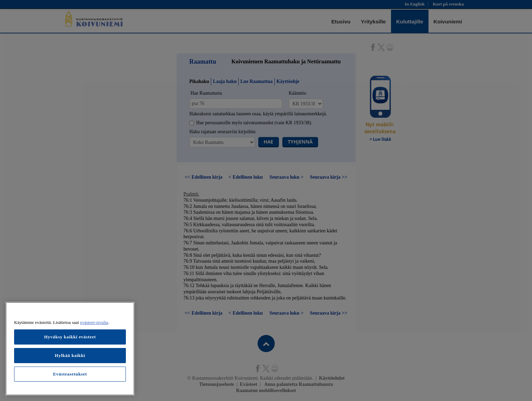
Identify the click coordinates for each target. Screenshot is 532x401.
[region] (70, 349)
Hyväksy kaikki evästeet (70, 337)
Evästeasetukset (70, 374)
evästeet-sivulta (94, 322)
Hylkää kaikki (70, 355)
